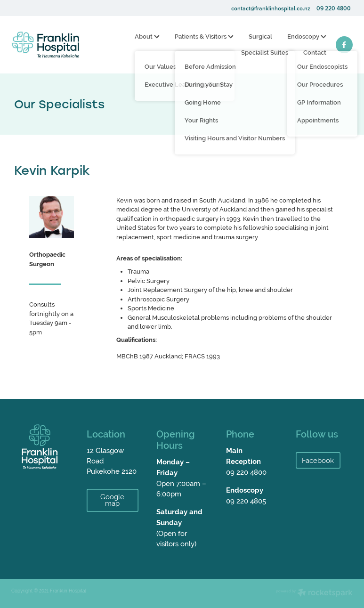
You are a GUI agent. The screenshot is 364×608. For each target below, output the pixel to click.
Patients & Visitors (204, 36)
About (147, 36)
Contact (315, 53)
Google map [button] (112, 500)
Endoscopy (307, 36)
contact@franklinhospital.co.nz (271, 8)
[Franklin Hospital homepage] (45, 45)
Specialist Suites (265, 53)
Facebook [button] (318, 460)
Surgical (260, 36)
